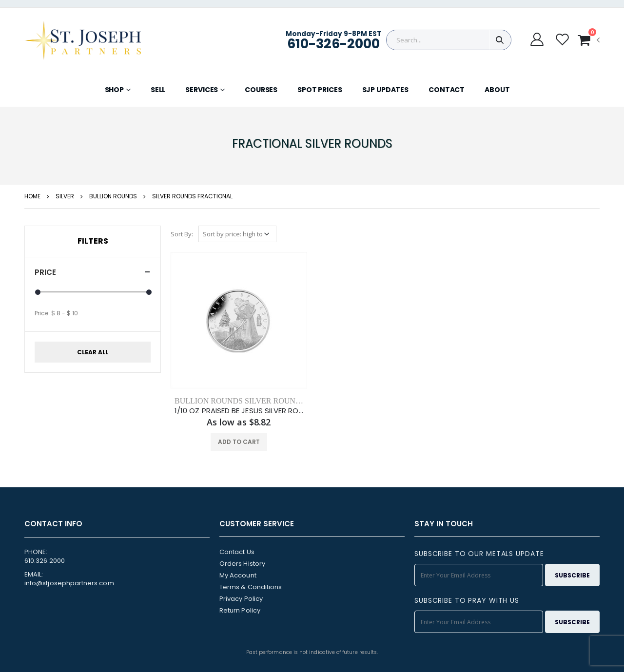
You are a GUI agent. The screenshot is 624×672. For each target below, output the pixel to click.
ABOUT (497, 90)
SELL (158, 90)
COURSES (261, 90)
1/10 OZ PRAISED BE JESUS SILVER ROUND (239, 411)
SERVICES (202, 90)
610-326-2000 (333, 44)
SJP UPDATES (385, 90)
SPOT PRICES (320, 90)
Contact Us (237, 552)
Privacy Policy (241, 599)
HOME (32, 196)
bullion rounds (113, 196)
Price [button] (45, 272)
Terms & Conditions (251, 587)
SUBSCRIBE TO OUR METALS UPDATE (479, 554)
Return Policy (240, 610)
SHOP (114, 90)
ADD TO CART (239, 442)
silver (65, 196)
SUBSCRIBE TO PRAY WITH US (467, 600)
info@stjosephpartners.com (69, 583)
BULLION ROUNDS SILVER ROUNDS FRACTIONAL (266, 401)
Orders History (242, 564)
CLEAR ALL (93, 352)
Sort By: (182, 234)
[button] (588, 40)
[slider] (38, 292)
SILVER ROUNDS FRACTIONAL (192, 196)
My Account (238, 575)
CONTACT (447, 90)
